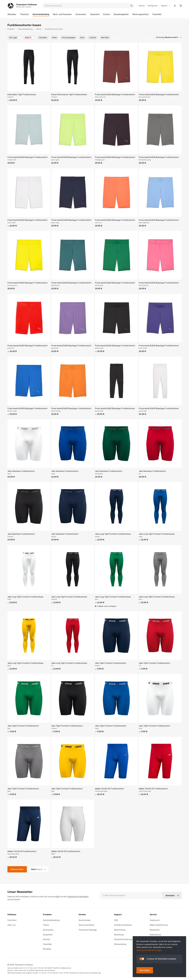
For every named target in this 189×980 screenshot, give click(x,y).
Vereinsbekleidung (41, 14)
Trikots (46, 925)
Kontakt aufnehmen (123, 925)
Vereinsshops (85, 920)
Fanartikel (157, 14)
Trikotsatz (24, 14)
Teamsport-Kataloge (88, 930)
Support (166, 6)
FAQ (116, 920)
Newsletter (155, 930)
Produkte (11, 29)
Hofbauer (12, 915)
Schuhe (106, 14)
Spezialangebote (121, 14)
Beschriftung (120, 930)
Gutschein (12, 920)
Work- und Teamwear (62, 14)
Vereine (142, 6)
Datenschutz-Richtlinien (78, 897)
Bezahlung (119, 935)
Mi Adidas (47, 949)
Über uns (11, 925)
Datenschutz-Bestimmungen (149, 950)
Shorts (39, 29)
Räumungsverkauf (141, 14)
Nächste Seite (17, 869)
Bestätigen (145, 970)
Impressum (155, 920)
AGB (57, 897)
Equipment (95, 14)
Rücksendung (120, 944)
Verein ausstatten (86, 925)
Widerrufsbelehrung (159, 925)
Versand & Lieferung (123, 939)
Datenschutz (155, 935)
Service (153, 915)
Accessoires (81, 14)
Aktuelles (12, 14)
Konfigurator (153, 6)
